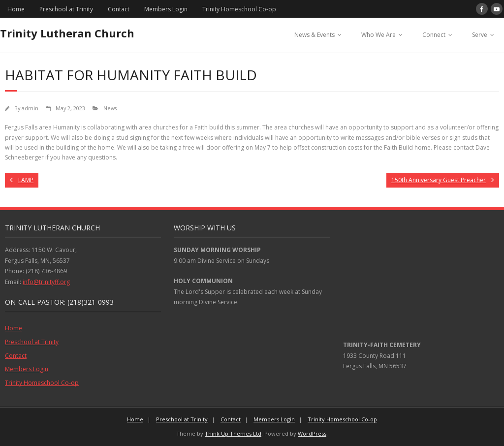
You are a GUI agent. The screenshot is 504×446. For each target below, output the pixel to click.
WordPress (312, 433)
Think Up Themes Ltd (233, 433)
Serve (480, 35)
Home (16, 9)
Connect (434, 35)
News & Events (315, 35)
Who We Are (378, 35)
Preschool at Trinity (66, 9)
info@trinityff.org (46, 282)
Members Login (166, 9)
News (110, 108)
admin (30, 108)
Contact (119, 9)
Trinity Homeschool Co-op (239, 9)
